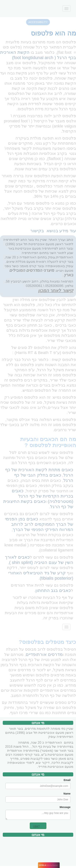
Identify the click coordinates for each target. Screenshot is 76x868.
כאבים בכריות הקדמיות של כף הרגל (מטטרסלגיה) (42, 496)
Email (67, 780)
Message (65, 807)
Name (67, 794)
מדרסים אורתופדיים (44, 654)
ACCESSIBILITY (38, 22)
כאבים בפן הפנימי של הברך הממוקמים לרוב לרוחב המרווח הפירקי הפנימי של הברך (39, 524)
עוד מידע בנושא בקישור (53, 231)
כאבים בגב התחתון (53, 590)
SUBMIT (36, 826)
